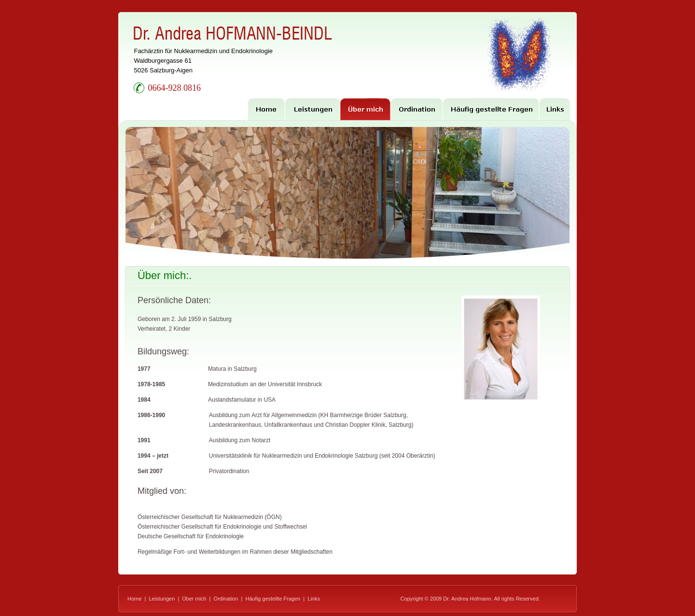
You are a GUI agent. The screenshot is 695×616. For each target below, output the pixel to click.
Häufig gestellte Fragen (273, 599)
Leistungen (162, 599)
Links (314, 599)
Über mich (194, 599)
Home (134, 599)
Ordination (226, 599)
